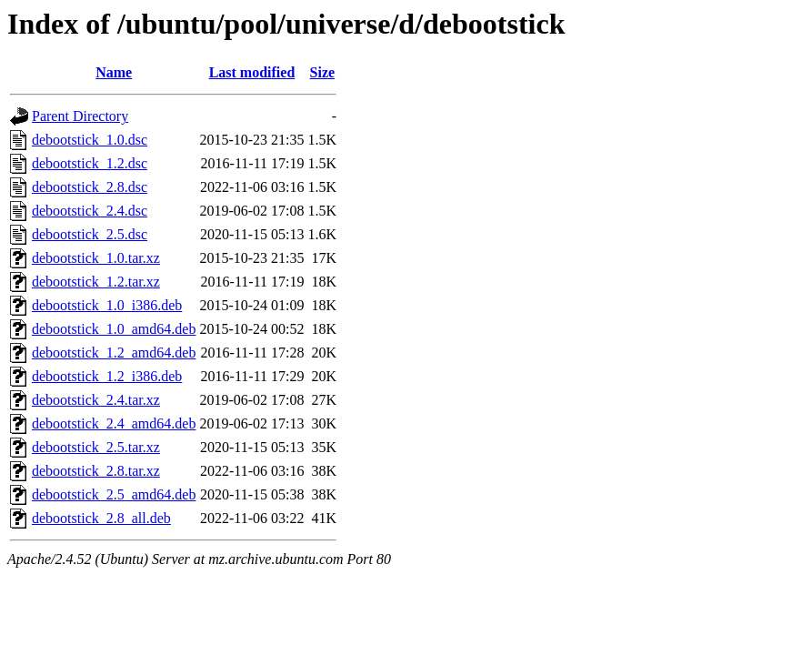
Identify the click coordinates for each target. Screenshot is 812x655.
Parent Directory (80, 116)
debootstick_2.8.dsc (90, 187)
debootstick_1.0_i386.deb (107, 305)
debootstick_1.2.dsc (90, 163)
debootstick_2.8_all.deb (101, 518)
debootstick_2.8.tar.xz (96, 471)
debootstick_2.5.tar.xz (96, 447)
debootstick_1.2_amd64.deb (114, 353)
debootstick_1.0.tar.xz (96, 258)
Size (323, 72)
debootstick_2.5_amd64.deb (114, 494)
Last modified (252, 72)
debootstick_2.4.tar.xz (96, 400)
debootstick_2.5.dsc (90, 234)
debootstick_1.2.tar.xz (96, 282)
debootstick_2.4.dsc (90, 211)
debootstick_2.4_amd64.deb (114, 423)
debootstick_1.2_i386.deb (107, 376)
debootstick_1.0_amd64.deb (114, 329)
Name (114, 72)
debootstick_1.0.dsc (90, 140)
